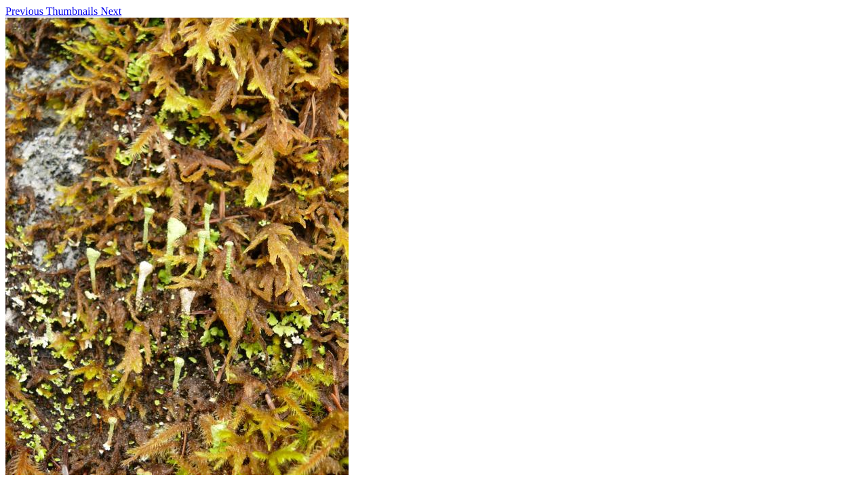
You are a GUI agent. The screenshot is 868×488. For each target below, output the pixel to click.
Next (111, 11)
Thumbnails (73, 11)
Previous (26, 11)
